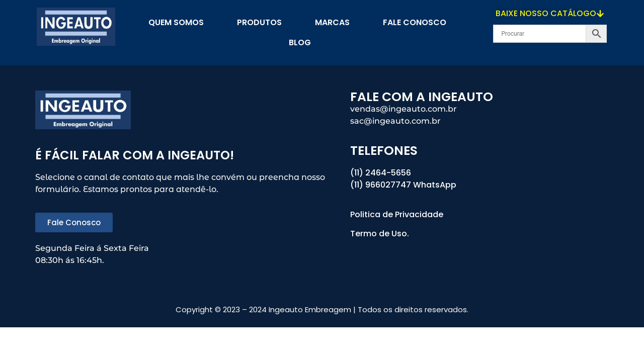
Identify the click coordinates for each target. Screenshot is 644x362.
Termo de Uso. (380, 234)
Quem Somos (176, 22)
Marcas (332, 22)
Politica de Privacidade (398, 214)
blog (300, 42)
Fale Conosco (415, 22)
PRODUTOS (259, 22)
